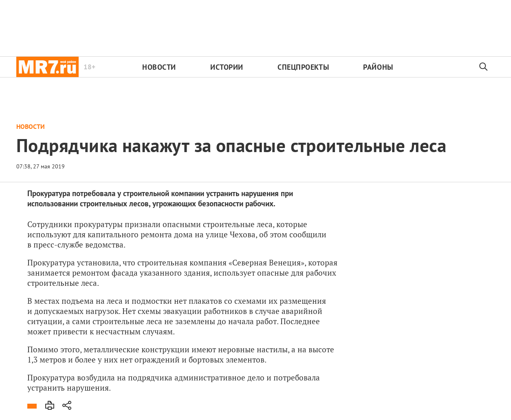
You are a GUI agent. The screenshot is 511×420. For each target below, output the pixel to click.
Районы (378, 67)
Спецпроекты (303, 67)
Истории (227, 67)
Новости (159, 67)
